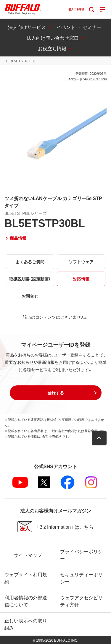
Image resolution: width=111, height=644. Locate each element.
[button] (56, 393)
